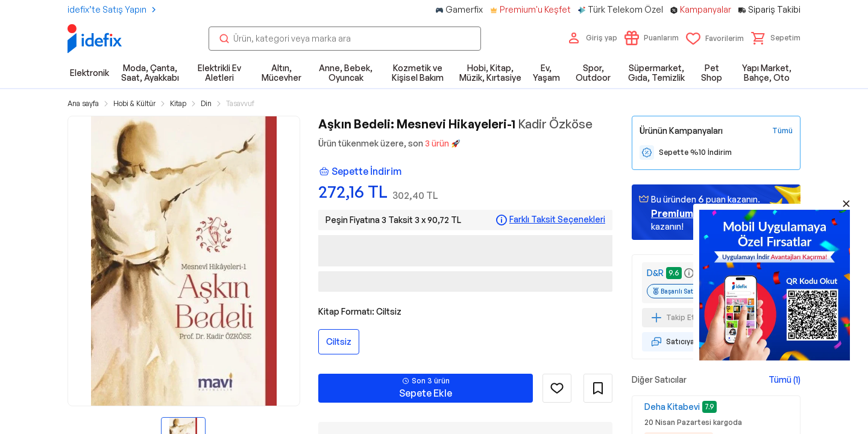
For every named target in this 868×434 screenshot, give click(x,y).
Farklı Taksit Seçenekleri (557, 219)
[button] (776, 38)
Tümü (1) (785, 379)
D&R (655, 273)
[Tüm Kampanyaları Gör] (782, 131)
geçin (688, 213)
